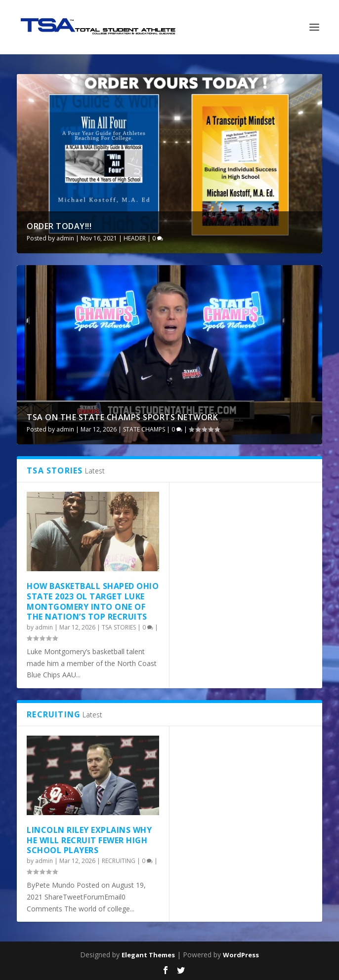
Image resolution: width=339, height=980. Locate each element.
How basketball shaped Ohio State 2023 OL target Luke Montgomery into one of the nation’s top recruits (93, 601)
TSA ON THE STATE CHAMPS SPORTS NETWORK (122, 417)
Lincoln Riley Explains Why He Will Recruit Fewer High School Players (89, 840)
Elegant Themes (148, 955)
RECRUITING (119, 861)
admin (65, 238)
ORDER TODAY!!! (59, 226)
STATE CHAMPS (144, 429)
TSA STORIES (119, 627)
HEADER (135, 238)
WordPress (241, 955)
